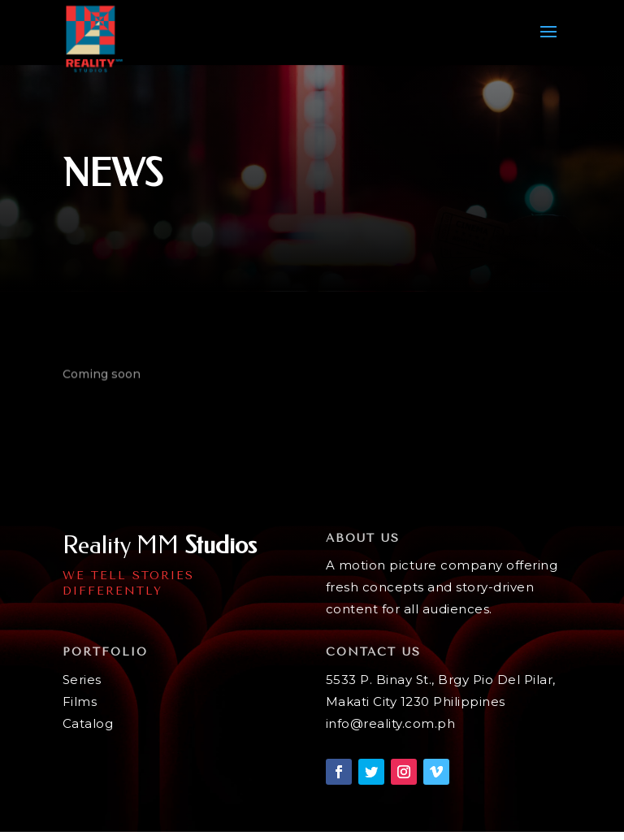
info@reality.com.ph (391, 723)
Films (80, 701)
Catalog (88, 723)
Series (82, 680)
